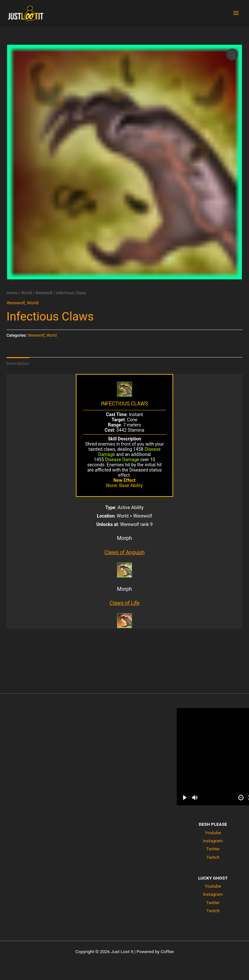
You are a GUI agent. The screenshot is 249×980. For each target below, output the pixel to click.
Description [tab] (18, 363)
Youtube (213, 833)
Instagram (213, 841)
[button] (232, 54)
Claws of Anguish (124, 552)
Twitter (213, 849)
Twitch (213, 857)
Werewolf (44, 293)
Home (12, 293)
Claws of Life (124, 603)
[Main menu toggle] (236, 13)
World (26, 293)
